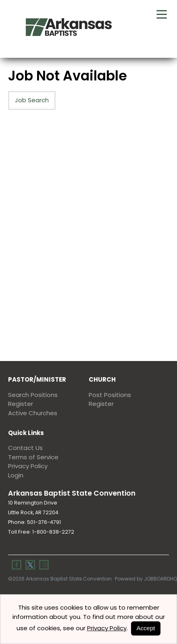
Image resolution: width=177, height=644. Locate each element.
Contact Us (25, 448)
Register (21, 404)
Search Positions (33, 395)
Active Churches (33, 413)
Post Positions (110, 395)
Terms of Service (33, 457)
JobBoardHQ (160, 579)
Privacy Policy (28, 466)
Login (16, 475)
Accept (146, 628)
